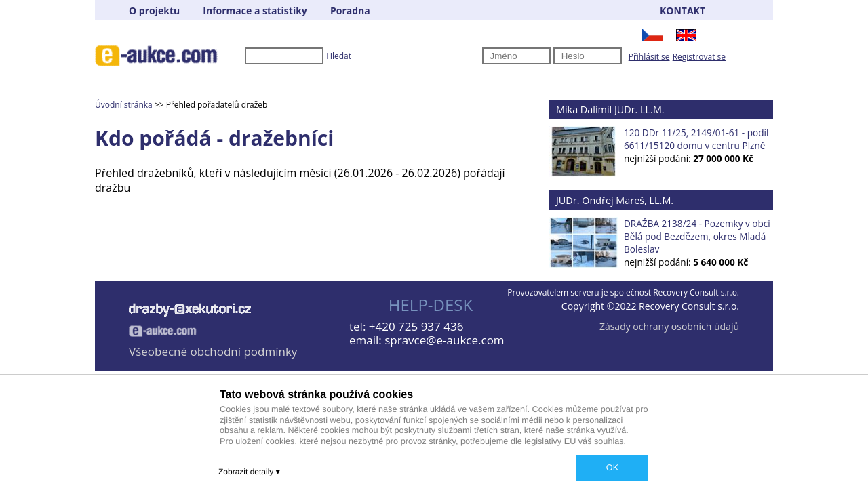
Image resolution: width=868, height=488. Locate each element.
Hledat (339, 56)
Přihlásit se (649, 57)
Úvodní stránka (124, 105)
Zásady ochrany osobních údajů (669, 326)
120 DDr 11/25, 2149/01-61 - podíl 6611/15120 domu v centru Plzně (696, 139)
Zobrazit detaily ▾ (249, 472)
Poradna (350, 11)
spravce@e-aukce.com (444, 340)
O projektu (154, 11)
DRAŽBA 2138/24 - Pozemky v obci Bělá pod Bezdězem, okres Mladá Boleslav (697, 236)
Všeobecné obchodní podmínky (213, 351)
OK (612, 468)
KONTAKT (683, 11)
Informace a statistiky (255, 11)
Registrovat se (699, 57)
